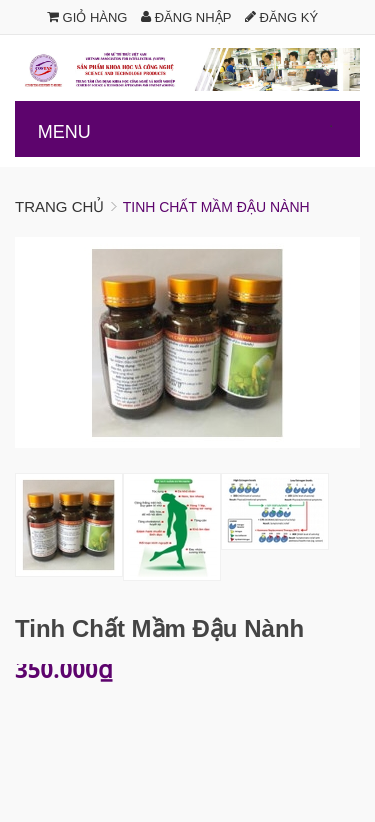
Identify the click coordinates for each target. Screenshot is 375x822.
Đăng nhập (186, 17)
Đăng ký (281, 17)
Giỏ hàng (87, 17)
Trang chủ (59, 206)
